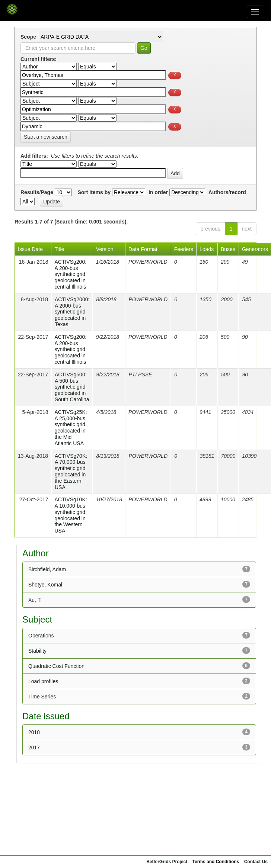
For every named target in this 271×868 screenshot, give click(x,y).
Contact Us (256, 862)
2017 (34, 748)
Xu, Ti (35, 600)
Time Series (42, 697)
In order (158, 192)
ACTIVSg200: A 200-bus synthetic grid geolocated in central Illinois (70, 274)
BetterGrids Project (167, 862)
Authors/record (227, 192)
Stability (37, 651)
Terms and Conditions (216, 862)
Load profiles (43, 681)
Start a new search (46, 137)
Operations (41, 636)
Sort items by (94, 192)
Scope (28, 37)
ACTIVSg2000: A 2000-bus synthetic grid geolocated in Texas (72, 312)
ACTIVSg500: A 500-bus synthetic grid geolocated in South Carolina (72, 387)
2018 (34, 732)
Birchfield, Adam (47, 569)
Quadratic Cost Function (56, 666)
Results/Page (37, 192)
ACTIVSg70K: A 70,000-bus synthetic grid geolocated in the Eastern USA (71, 472)
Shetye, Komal (45, 585)
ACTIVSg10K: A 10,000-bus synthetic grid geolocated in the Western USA (71, 515)
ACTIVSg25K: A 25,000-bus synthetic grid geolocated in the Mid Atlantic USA (71, 428)
